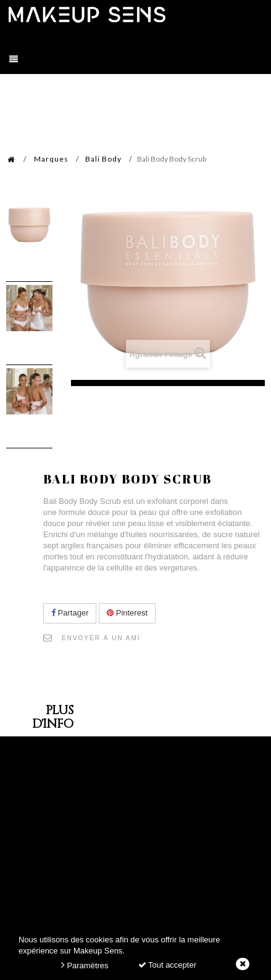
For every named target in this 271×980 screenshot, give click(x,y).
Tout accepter (167, 965)
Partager (70, 613)
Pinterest (127, 613)
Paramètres (85, 965)
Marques (51, 159)
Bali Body (103, 159)
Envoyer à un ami (101, 638)
